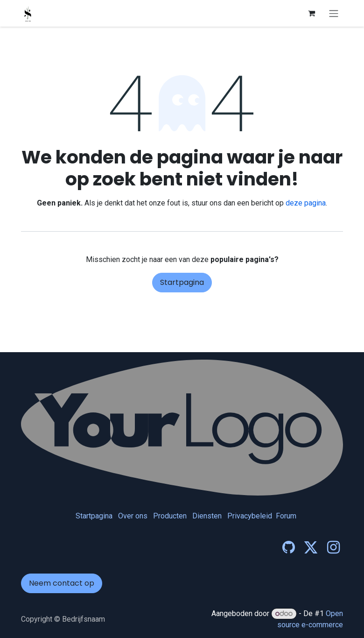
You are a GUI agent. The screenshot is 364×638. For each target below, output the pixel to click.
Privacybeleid (250, 516)
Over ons (133, 516)
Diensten (207, 516)
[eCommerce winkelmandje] (311, 13)
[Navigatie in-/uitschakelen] (334, 13)
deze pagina (306, 203)
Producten (170, 516)
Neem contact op (62, 583)
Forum (286, 516)
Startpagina (182, 282)
